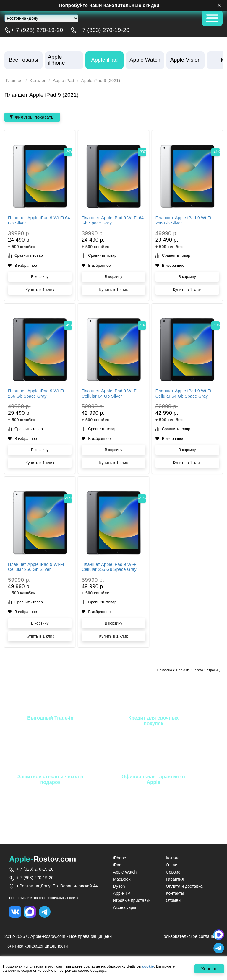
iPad (117, 865)
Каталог (40, 81)
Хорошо (208, 969)
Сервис (173, 872)
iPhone (119, 858)
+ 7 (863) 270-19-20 (103, 30)
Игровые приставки (132, 901)
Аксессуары (124, 908)
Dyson (119, 887)
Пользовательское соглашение (192, 937)
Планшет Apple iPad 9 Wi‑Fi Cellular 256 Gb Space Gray (111, 568)
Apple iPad (67, 81)
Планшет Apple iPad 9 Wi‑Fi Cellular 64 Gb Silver (111, 394)
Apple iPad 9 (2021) (106, 81)
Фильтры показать (33, 117)
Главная (15, 81)
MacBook (122, 879)
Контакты (175, 894)
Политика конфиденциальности (36, 947)
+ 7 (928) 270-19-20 (37, 30)
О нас (171, 865)
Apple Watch (125, 872)
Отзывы (174, 901)
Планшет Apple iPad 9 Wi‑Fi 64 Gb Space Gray (111, 221)
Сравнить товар (25, 256)
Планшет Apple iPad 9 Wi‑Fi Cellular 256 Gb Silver (38, 568)
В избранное (22, 266)
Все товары (23, 60)
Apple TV (121, 894)
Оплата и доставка (184, 887)
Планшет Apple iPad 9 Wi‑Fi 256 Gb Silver (185, 221)
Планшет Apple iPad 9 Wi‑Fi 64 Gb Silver (38, 221)
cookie (148, 966)
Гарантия (175, 879)
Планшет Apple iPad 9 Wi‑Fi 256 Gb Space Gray (38, 394)
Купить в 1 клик (40, 290)
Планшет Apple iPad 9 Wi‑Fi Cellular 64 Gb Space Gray (185, 394)
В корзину (40, 277)
